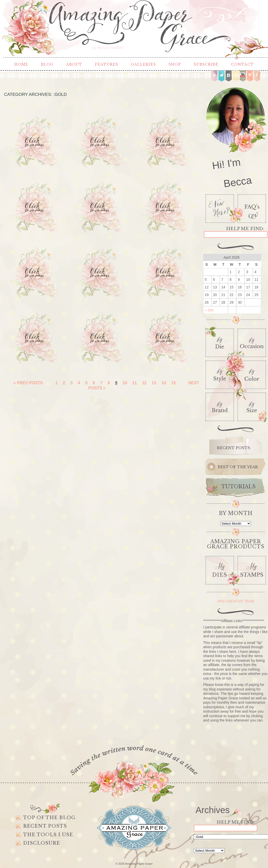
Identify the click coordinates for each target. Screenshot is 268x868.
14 (164, 383)
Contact (242, 64)
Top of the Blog (49, 818)
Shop (175, 64)
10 (125, 383)
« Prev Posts (28, 383)
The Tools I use (48, 835)
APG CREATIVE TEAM (236, 601)
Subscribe (206, 64)
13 (154, 383)
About (74, 64)
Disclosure (42, 843)
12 (144, 383)
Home (21, 64)
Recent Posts (45, 826)
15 (173, 383)
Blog (47, 64)
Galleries (143, 64)
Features (107, 64)
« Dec (209, 310)
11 (135, 383)
